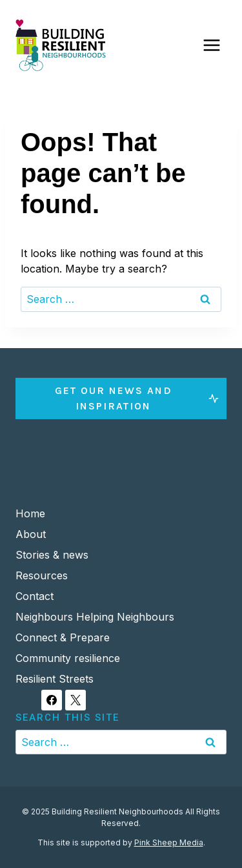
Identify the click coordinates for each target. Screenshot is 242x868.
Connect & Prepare (63, 637)
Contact (35, 596)
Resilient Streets (55, 679)
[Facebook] (52, 700)
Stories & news (52, 555)
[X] (76, 700)
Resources (42, 575)
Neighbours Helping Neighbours (95, 617)
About (31, 534)
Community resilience (68, 658)
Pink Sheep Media (169, 842)
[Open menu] (211, 45)
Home (30, 513)
